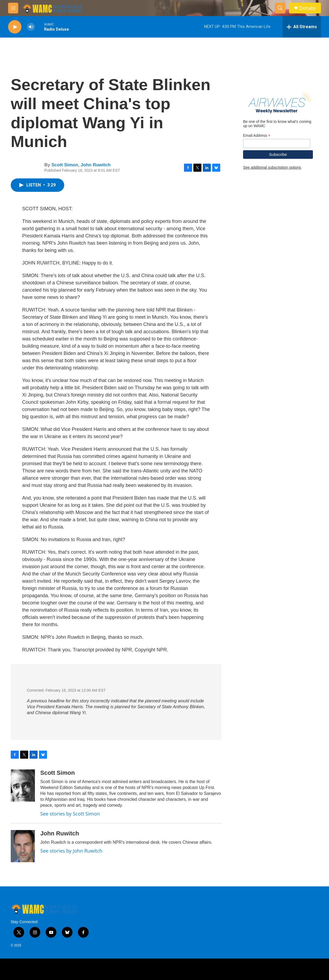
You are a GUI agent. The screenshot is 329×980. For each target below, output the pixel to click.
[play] (15, 27)
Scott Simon (65, 165)
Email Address (257, 136)
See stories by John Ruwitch (71, 851)
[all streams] (302, 27)
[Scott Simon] (23, 786)
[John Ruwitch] (23, 846)
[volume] (31, 27)
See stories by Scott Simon (70, 814)
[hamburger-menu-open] (13, 8)
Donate (307, 8)
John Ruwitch (95, 165)
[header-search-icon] (280, 8)
